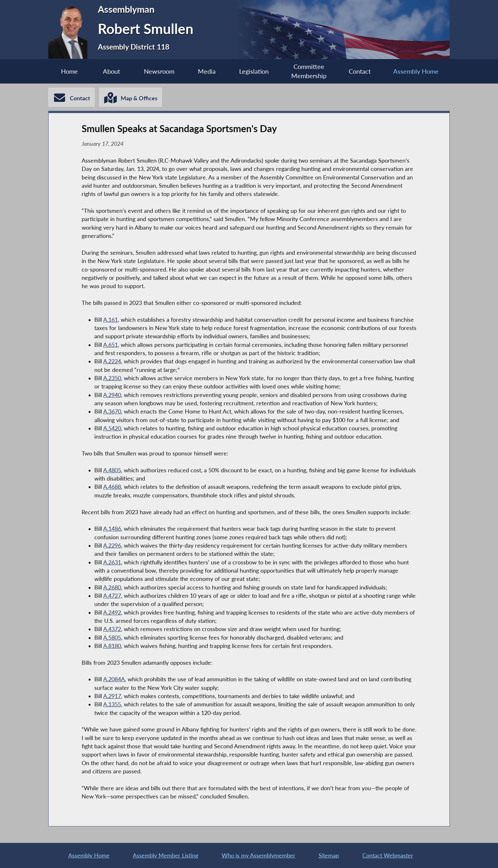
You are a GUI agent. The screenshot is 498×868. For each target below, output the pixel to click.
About (111, 71)
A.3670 (112, 411)
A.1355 (112, 704)
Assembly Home (416, 71)
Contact (360, 71)
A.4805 (112, 470)
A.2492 (112, 612)
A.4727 (112, 596)
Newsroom (159, 71)
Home (69, 71)
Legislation (254, 71)
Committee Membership (309, 71)
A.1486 (112, 529)
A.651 (111, 345)
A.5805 (112, 638)
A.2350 (112, 378)
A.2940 (112, 395)
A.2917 (112, 696)
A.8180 (112, 646)
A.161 (111, 320)
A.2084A (114, 679)
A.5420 (112, 428)
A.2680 (112, 587)
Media (207, 71)
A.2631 (112, 562)
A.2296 (112, 545)
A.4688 (112, 487)
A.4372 (112, 629)
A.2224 (112, 361)
